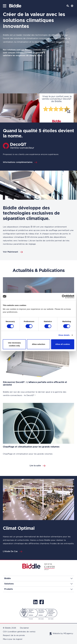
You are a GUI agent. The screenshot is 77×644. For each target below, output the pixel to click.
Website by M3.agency (61, 634)
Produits (38, 589)
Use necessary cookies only (14, 344)
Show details (64, 335)
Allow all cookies (63, 344)
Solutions (38, 584)
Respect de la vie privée (14, 635)
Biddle (38, 578)
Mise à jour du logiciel (13, 639)
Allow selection (38, 344)
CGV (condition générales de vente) (19, 632)
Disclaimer (24, 628)
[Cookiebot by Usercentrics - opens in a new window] (64, 296)
